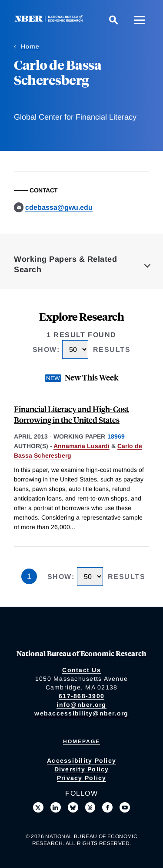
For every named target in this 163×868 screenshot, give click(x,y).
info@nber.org (81, 705)
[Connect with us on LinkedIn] (56, 807)
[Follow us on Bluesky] (73, 807)
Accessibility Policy (81, 761)
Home (30, 46)
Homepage (81, 741)
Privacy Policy (82, 778)
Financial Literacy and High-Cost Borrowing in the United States (71, 414)
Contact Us (81, 670)
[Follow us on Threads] (90, 807)
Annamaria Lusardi (81, 446)
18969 (116, 436)
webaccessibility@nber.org (81, 713)
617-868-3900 (81, 696)
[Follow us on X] (38, 807)
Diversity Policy (82, 769)
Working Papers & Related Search (65, 264)
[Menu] (140, 20)
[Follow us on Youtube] (125, 807)
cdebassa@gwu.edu (59, 207)
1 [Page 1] (29, 576)
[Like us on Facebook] (107, 807)
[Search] (113, 20)
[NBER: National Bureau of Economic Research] (50, 20)
